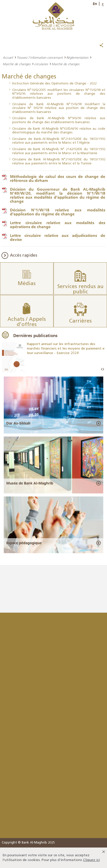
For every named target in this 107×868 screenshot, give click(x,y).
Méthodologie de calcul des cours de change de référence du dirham (58, 178)
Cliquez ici (91, 860)
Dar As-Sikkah (18, 423)
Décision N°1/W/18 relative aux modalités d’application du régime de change (58, 212)
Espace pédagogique (24, 543)
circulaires (41, 64)
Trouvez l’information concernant (40, 57)
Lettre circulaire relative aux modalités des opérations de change (58, 225)
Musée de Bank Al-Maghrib (30, 483)
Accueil (8, 57)
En (95, 4)
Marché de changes (17, 64)
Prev (102, 369)
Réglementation (77, 57)
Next (103, 369)
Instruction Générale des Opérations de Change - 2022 (54, 84)
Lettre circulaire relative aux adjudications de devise (58, 237)
